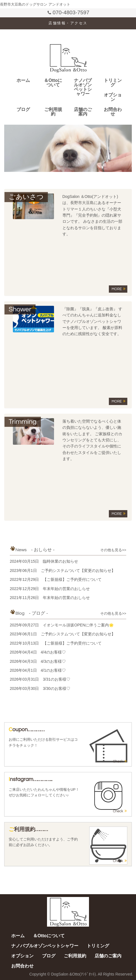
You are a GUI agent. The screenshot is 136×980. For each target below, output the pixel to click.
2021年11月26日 (50, 598)
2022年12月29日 (56, 579)
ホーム (23, 80)
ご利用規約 (53, 112)
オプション (113, 97)
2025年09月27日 (62, 625)
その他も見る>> (113, 550)
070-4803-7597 (68, 13)
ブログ (23, 109)
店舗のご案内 (83, 112)
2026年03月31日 (40, 679)
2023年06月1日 (63, 571)
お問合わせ (113, 112)
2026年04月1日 (38, 670)
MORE (119, 289)
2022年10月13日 (56, 643)
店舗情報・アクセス (68, 23)
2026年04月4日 (38, 652)
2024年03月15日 (44, 561)
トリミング (113, 83)
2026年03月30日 (40, 688)
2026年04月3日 (38, 661)
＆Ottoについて (53, 83)
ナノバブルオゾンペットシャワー (83, 87)
